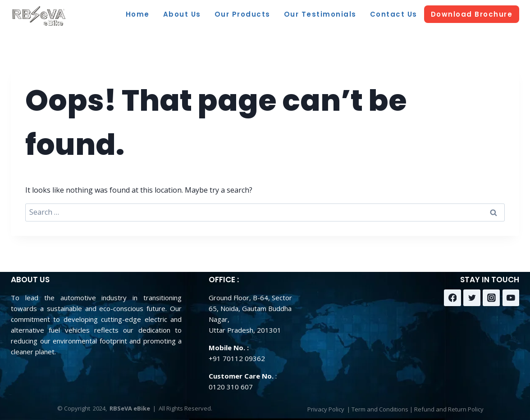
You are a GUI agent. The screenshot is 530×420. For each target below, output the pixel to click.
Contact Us (394, 14)
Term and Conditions (380, 409)
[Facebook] (452, 298)
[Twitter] (472, 298)
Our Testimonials (320, 14)
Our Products (242, 14)
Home (138, 14)
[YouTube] (511, 298)
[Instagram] (491, 298)
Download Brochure (472, 14)
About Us (182, 14)
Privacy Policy (326, 409)
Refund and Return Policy (449, 409)
